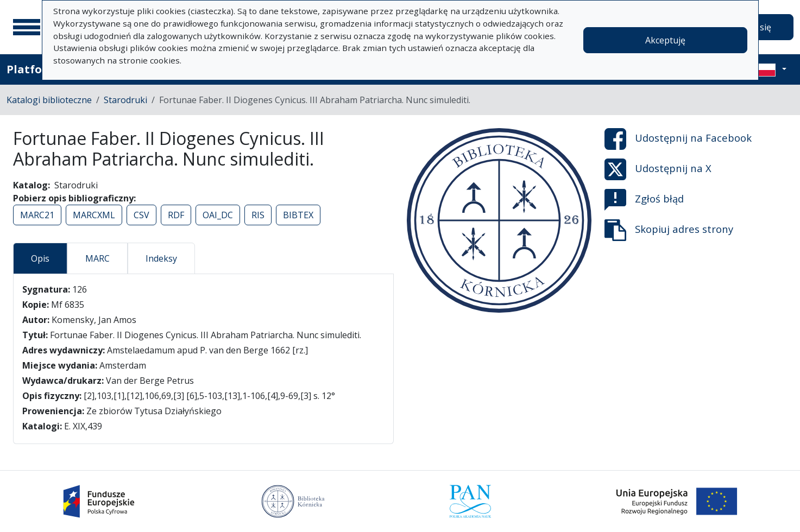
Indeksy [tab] (161, 258)
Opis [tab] (40, 258)
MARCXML (94, 215)
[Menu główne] (27, 27)
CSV (141, 215)
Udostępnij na (678, 139)
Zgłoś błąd (644, 200)
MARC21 (37, 215)
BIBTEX (298, 215)
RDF (176, 215)
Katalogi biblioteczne (49, 100)
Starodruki (125, 100)
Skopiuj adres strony (669, 230)
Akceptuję (665, 40)
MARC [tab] (97, 258)
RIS (258, 215)
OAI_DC (218, 215)
